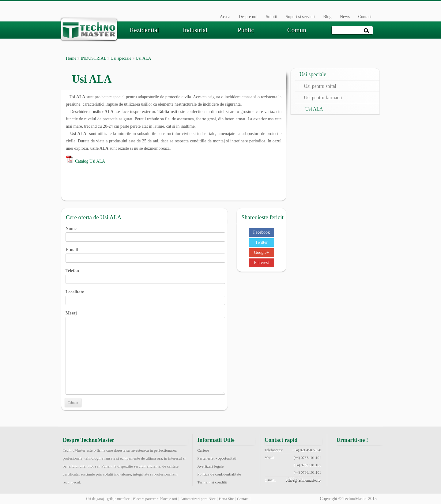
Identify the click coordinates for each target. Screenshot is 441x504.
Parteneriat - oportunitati (217, 458)
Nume (145, 233)
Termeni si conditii (212, 482)
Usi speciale (121, 58)
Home (71, 58)
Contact (365, 17)
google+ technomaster (375, 454)
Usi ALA (314, 109)
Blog (327, 17)
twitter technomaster (360, 454)
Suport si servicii (300, 17)
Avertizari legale (210, 466)
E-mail (145, 254)
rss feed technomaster (375, 468)
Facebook (261, 232)
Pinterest (261, 263)
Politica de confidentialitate (219, 474)
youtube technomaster (360, 468)
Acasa (225, 17)
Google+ (261, 252)
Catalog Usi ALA (90, 161)
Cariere (203, 450)
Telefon (145, 275)
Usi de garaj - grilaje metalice (108, 499)
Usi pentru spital (320, 86)
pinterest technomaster (344, 468)
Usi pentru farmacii (323, 98)
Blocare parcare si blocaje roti (155, 499)
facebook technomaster (344, 454)
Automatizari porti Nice (198, 499)
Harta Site (226, 499)
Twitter (262, 242)
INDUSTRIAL (93, 58)
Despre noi (248, 17)
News (345, 17)
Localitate (145, 296)
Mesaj (145, 317)
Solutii (271, 17)
